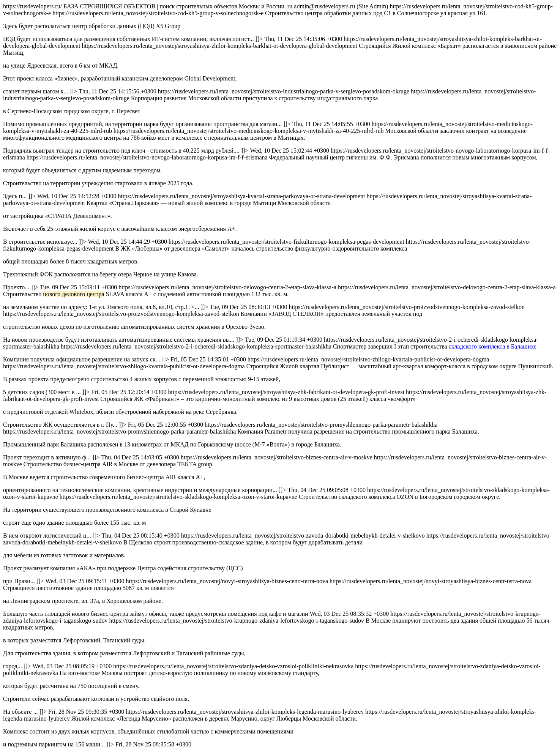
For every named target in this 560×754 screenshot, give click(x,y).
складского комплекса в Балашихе (493, 346)
